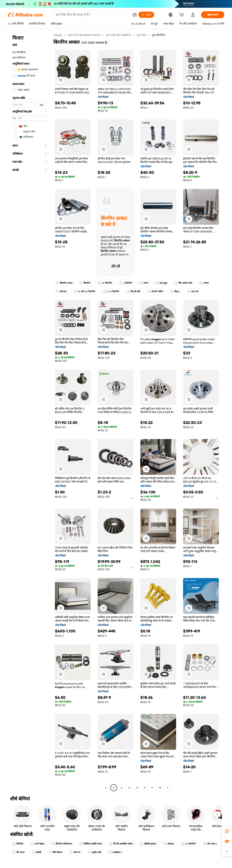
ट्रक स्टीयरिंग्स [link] (159, 35)
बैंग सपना (19, 852)
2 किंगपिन (126, 283)
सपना (144, 283)
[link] (227, 831)
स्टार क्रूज (161, 283)
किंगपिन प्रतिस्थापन (62, 844)
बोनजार (61, 292)
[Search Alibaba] (92, 15)
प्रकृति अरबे (95, 852)
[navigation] (29, 412)
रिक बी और (133, 292)
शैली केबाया (55, 852)
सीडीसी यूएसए (148, 844)
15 (160, 788)
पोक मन (75, 852)
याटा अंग (193, 292)
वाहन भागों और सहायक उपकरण (84, 35)
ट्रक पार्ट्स (141, 35)
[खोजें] (146, 15)
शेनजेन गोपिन (155, 292)
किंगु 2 (175, 292)
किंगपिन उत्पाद (64, 283)
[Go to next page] (168, 788)
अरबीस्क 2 (115, 852)
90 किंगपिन (105, 283)
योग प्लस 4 (210, 844)
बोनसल (169, 844)
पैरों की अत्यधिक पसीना (121, 844)
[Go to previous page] (106, 788)
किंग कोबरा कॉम (183, 283)
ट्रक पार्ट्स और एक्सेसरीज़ (118, 35)
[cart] (182, 15)
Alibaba (58, 35)
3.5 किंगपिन (188, 844)
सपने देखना (38, 844)
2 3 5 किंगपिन (111, 292)
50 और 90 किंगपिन (84, 292)
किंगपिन (85, 283)
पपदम (204, 283)
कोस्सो (37, 852)
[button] (135, 15)
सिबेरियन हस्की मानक (91, 844)
